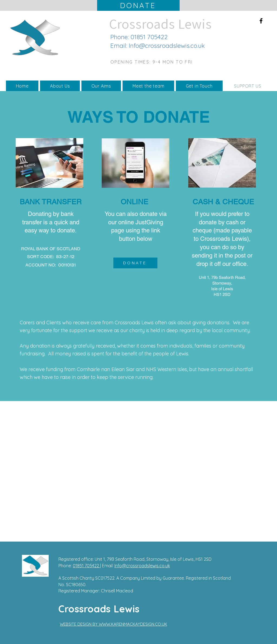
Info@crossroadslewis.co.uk (167, 46)
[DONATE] (138, 5)
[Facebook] (261, 21)
